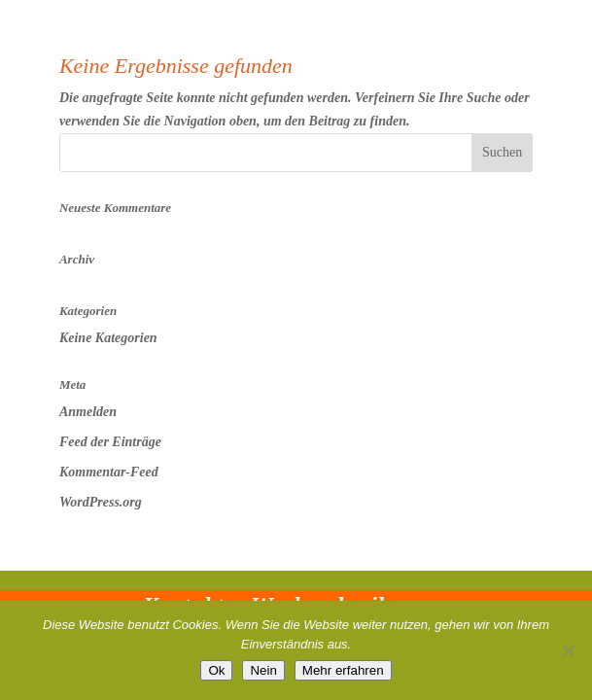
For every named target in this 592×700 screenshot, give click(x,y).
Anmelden (88, 412)
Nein (263, 670)
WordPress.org (101, 502)
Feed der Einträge (110, 442)
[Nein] (568, 650)
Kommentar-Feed (109, 472)
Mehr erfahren (343, 670)
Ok (216, 670)
